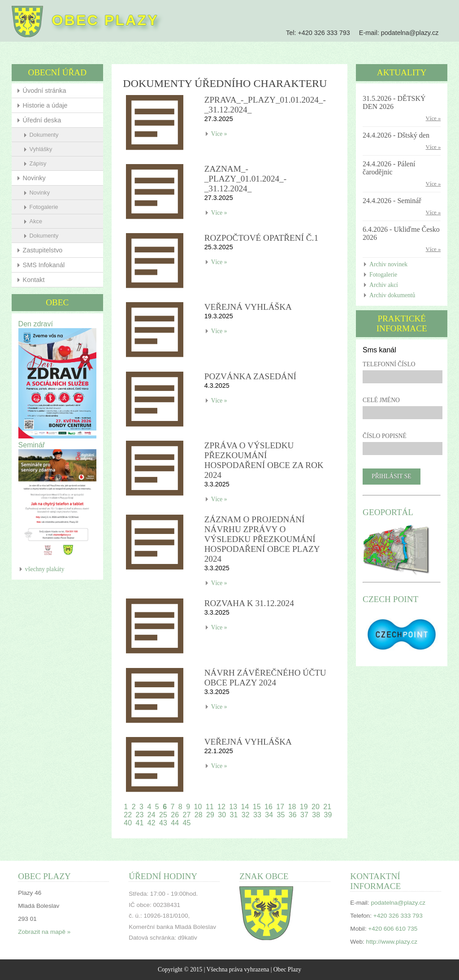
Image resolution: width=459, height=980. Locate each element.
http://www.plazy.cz (392, 942)
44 (175, 823)
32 (246, 815)
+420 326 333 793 (324, 33)
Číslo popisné (385, 436)
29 (210, 815)
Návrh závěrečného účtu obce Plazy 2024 (265, 678)
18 (292, 807)
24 (152, 815)
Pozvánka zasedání (250, 376)
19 (304, 807)
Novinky (34, 178)
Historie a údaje (45, 105)
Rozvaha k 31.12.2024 (249, 603)
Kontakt (34, 280)
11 (210, 807)
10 (198, 807)
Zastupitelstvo (43, 250)
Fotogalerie (44, 207)
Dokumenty (44, 135)
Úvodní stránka (45, 91)
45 (187, 823)
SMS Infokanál (44, 265)
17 (280, 807)
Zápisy (38, 163)
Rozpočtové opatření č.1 (261, 238)
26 (175, 815)
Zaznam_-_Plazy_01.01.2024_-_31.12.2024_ (245, 179)
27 (187, 815)
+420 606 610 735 (393, 929)
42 (152, 823)
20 (316, 807)
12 (221, 807)
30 (222, 815)
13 (233, 807)
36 (293, 815)
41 (140, 823)
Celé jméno (381, 400)
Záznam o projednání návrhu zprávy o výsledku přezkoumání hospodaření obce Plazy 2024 (262, 539)
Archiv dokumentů (392, 295)
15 (257, 807)
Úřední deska (42, 120)
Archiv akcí (384, 285)
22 (128, 815)
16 (268, 807)
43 (163, 823)
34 (269, 815)
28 (199, 815)
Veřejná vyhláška (248, 307)
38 (316, 815)
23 (140, 815)
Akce (36, 221)
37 (304, 815)
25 (163, 815)
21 (327, 807)
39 (328, 815)
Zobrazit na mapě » (44, 932)
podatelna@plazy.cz (410, 33)
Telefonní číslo (389, 364)
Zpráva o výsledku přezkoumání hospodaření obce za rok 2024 (264, 460)
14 (245, 807)
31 (234, 815)
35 (281, 815)
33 (257, 815)
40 (128, 823)
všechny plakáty (45, 569)
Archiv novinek (388, 264)
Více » (219, 134)
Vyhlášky (41, 149)
